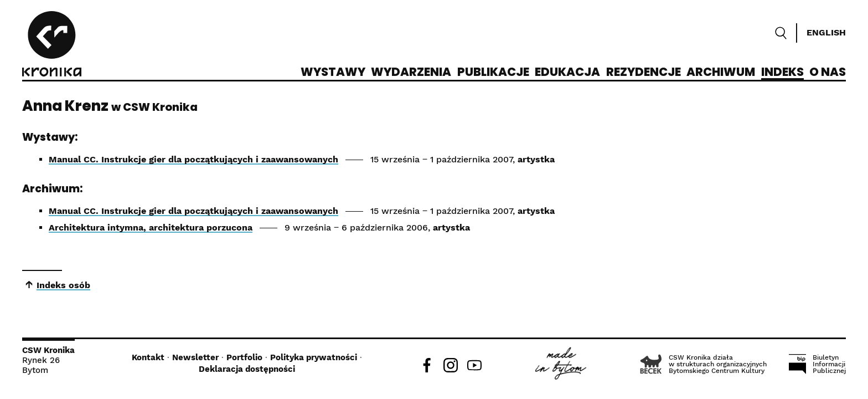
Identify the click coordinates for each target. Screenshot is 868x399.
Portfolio (244, 357)
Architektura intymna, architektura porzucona (151, 227)
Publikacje (493, 73)
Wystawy (333, 73)
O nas (828, 73)
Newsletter (195, 357)
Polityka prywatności (314, 357)
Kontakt (148, 357)
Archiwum (721, 73)
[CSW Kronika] (52, 45)
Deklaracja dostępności (247, 369)
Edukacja (567, 73)
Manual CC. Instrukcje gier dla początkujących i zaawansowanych (193, 159)
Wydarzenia (411, 73)
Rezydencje (644, 73)
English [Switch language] (826, 32)
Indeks (782, 73)
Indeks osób (63, 285)
